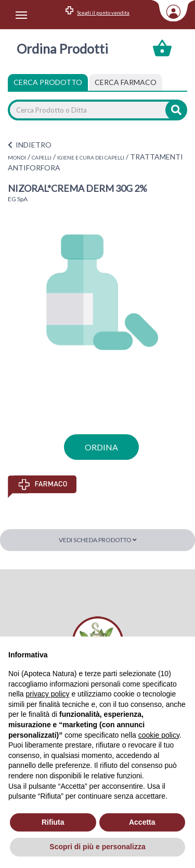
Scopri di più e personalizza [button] (97, 847)
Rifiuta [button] (53, 822)
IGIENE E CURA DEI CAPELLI (91, 157)
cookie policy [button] (159, 735)
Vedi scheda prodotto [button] (98, 540)
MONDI (17, 157)
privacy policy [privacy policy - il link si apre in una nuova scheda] (47, 694)
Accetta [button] (142, 822)
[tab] (126, 82)
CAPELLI (42, 157)
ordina (101, 447)
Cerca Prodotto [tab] (48, 82)
